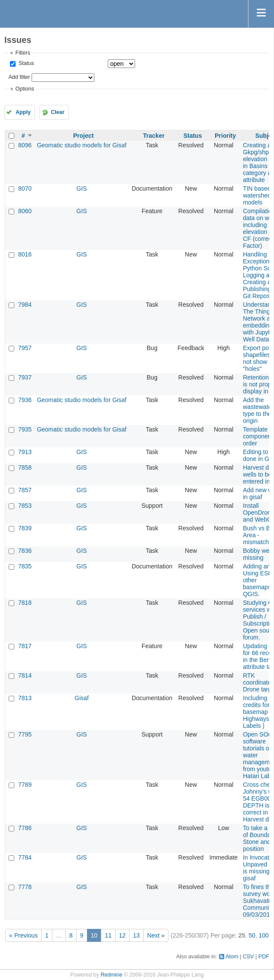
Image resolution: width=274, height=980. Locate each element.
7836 (25, 551)
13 (136, 935)
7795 (25, 734)
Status (25, 63)
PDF (264, 957)
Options (24, 89)
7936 (25, 400)
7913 (25, 452)
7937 (25, 377)
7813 (25, 698)
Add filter (19, 77)
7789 (25, 785)
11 (108, 935)
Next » (156, 935)
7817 (25, 646)
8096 (25, 145)
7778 (25, 887)
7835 (25, 566)
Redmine (111, 975)
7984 (25, 305)
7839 (25, 528)
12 (122, 935)
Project (83, 136)
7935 (25, 429)
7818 (25, 603)
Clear (58, 112)
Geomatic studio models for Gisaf (82, 145)
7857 (25, 490)
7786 (25, 828)
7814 (25, 675)
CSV (248, 957)
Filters (23, 53)
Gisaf (82, 698)
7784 (25, 857)
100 (264, 935)
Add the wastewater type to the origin (258, 410)
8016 (25, 254)
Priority (225, 136)
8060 (25, 211)
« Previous (23, 935)
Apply (23, 112)
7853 (25, 506)
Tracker (154, 136)
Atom (232, 957)
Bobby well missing (258, 554)
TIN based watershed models (257, 195)
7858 (25, 467)
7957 (25, 348)
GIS (82, 188)
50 (252, 935)
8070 (25, 188)
